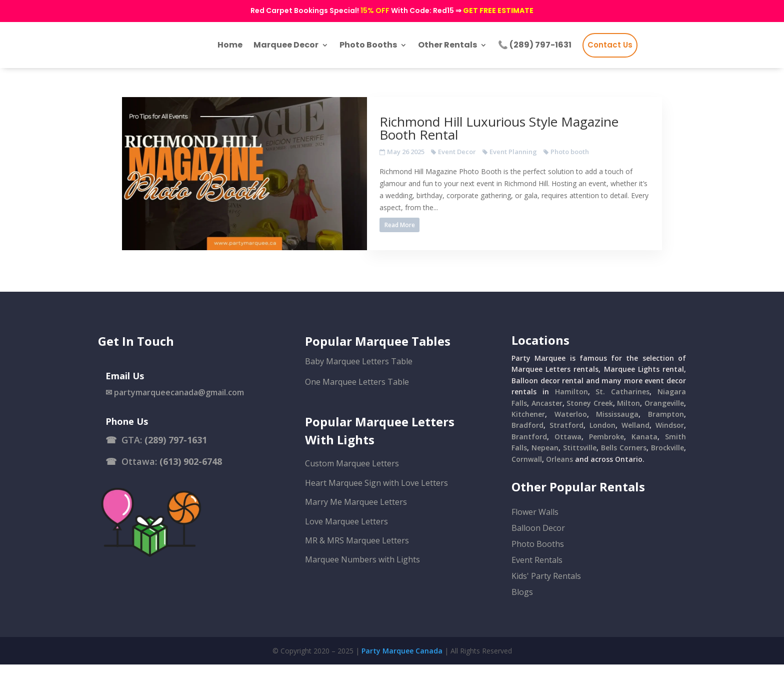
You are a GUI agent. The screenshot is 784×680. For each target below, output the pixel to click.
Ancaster (547, 419)
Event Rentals (537, 575)
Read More (425, 232)
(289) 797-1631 (176, 455)
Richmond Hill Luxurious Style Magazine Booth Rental (524, 136)
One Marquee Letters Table (357, 397)
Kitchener (528, 430)
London (602, 441)
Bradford (527, 441)
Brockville (667, 463)
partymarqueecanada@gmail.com (179, 408)
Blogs (522, 607)
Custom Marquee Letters (352, 479)
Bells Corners (624, 463)
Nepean (545, 463)
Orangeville (664, 419)
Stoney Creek (590, 419)
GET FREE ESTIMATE (498, 11)
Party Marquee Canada (402, 666)
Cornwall (527, 475)
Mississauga (617, 430)
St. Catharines (622, 407)
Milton (628, 419)
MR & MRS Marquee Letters (357, 556)
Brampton (666, 430)
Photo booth (595, 159)
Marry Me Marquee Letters (356, 517)
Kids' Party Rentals (546, 591)
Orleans (559, 475)
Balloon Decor (538, 543)
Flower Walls (535, 527)
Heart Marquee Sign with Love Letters (376, 498)
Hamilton (571, 407)
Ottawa (568, 452)
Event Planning (538, 159)
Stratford (566, 441)
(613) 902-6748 (191, 477)
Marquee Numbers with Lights (362, 575)
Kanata (644, 452)
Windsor (670, 441)
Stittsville (580, 463)
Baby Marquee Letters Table (359, 377)
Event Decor (482, 159)
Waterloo (571, 430)
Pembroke (606, 452)
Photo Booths (538, 559)
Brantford (529, 452)
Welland (635, 441)
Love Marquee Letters (346, 537)
